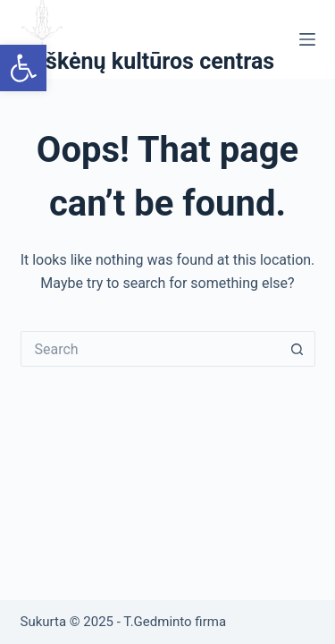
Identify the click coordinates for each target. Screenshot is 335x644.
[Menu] (307, 39)
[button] (23, 68)
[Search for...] (150, 349)
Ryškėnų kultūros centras (148, 61)
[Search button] (297, 349)
